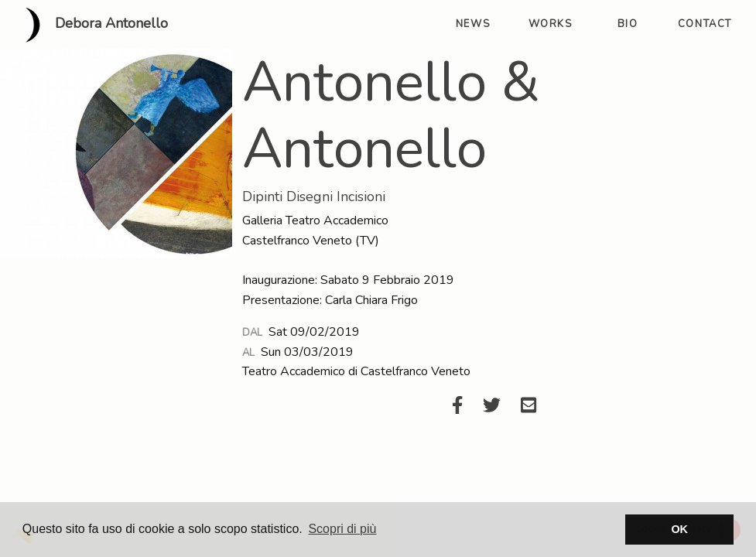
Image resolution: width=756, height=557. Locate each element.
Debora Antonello (90, 25)
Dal (252, 333)
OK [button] (679, 529)
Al (248, 353)
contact (705, 24)
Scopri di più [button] (342, 529)
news (473, 24)
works (551, 24)
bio (628, 24)
